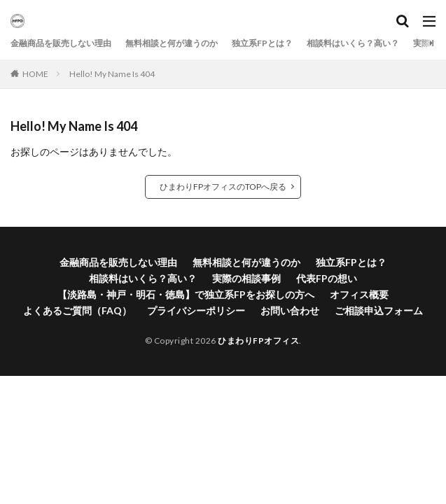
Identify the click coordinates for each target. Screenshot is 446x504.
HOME (35, 74)
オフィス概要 (359, 294)
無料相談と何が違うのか (172, 43)
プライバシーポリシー (196, 310)
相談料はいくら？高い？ (353, 43)
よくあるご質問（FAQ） (77, 310)
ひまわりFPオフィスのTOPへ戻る (223, 187)
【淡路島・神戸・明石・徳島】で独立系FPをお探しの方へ (186, 294)
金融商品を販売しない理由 (61, 43)
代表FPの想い (327, 278)
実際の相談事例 (246, 278)
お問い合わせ (290, 310)
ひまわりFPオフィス (258, 341)
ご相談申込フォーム (379, 310)
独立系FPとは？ (262, 43)
